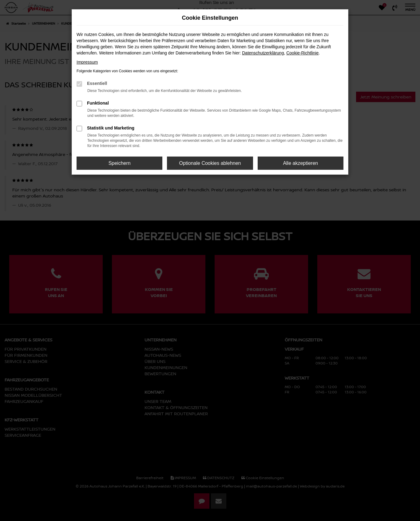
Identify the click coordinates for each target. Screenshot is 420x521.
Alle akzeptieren (300, 163)
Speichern (120, 163)
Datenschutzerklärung (263, 53)
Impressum (87, 62)
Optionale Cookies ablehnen (210, 163)
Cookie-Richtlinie (302, 53)
